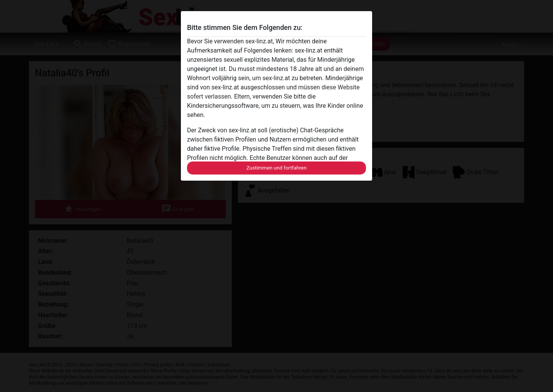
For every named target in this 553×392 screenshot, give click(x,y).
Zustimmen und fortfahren (277, 168)
